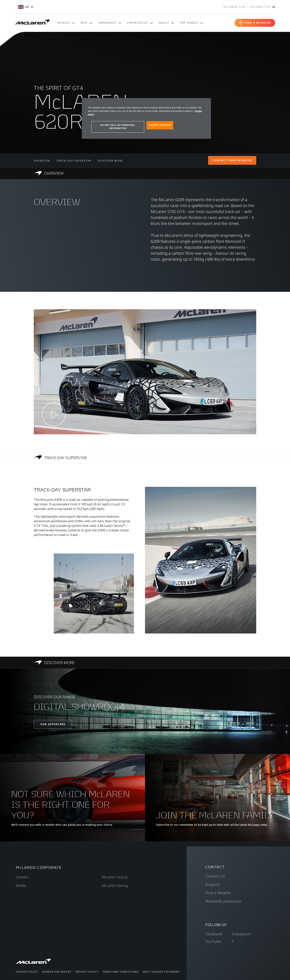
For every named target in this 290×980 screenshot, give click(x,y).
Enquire (212, 884)
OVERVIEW (42, 161)
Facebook (214, 934)
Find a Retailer (218, 893)
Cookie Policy (27, 972)
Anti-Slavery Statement (161, 972)
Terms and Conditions (121, 972)
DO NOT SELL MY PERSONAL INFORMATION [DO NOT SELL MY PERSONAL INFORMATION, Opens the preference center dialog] (118, 127)
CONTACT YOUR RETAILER (232, 160)
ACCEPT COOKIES (160, 125)
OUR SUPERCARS (53, 724)
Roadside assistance (223, 901)
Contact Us (215, 876)
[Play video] (54, 414)
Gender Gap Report (57, 972)
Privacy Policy (87, 972)
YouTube (213, 941)
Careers (22, 877)
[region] (146, 118)
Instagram (241, 934)
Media (21, 886)
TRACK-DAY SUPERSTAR (74, 161)
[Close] (205, 103)
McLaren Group (115, 877)
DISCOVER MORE (110, 161)
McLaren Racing (115, 886)
